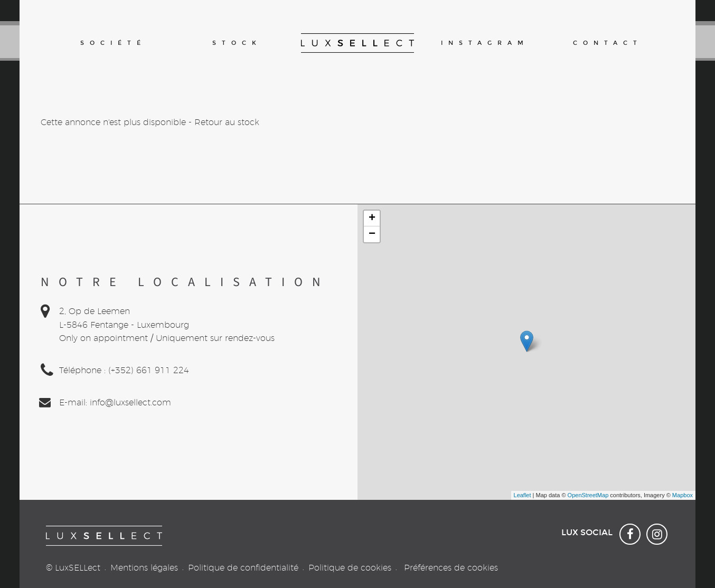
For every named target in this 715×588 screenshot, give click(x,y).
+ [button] (372, 219)
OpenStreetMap (588, 495)
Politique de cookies (350, 568)
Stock (237, 43)
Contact (608, 43)
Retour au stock (227, 122)
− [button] (372, 234)
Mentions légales (144, 568)
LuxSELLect (78, 568)
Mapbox (683, 495)
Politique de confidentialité (243, 568)
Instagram (484, 43)
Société (113, 43)
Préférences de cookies (451, 568)
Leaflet (523, 495)
